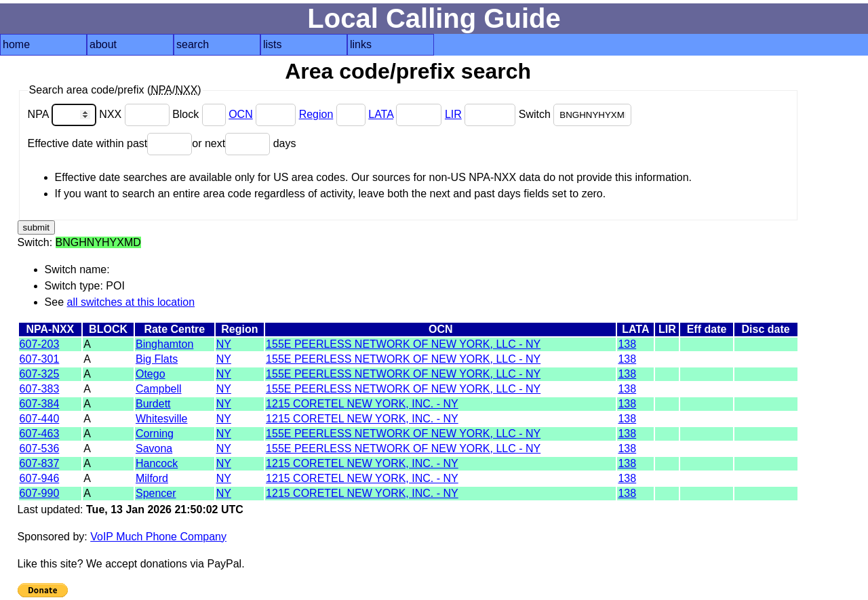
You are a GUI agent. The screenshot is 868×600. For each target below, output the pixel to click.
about (103, 44)
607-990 (40, 493)
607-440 (40, 419)
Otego (151, 374)
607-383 (40, 389)
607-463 (40, 434)
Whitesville (161, 419)
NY (224, 344)
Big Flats (157, 359)
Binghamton (164, 344)
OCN (241, 114)
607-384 (40, 404)
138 (627, 344)
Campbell (159, 389)
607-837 (40, 463)
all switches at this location (131, 302)
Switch (575, 114)
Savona (154, 448)
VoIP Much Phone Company (158, 537)
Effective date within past (110, 143)
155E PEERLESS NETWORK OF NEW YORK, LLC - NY (403, 344)
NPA (64, 114)
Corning (155, 434)
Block (200, 114)
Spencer (156, 493)
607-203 (40, 344)
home (16, 44)
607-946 (40, 478)
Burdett (153, 404)
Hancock (157, 463)
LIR (453, 114)
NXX (136, 114)
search (193, 44)
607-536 (40, 448)
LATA (381, 114)
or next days (244, 143)
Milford (152, 478)
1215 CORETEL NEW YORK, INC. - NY (362, 404)
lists (273, 44)
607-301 (40, 359)
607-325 (40, 374)
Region (316, 114)
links (361, 44)
